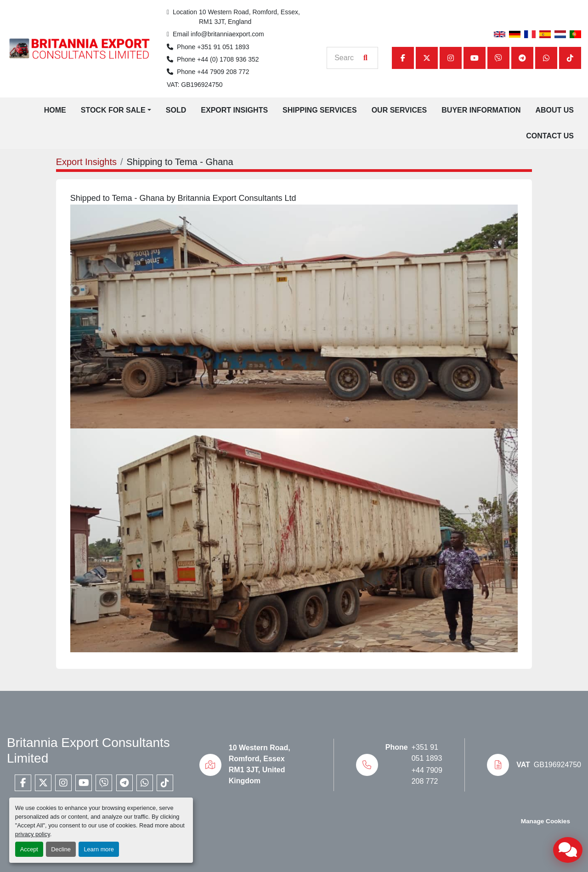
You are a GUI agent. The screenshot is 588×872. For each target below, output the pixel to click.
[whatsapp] (546, 58)
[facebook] (403, 58)
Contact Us (550, 136)
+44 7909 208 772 (223, 72)
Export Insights (234, 110)
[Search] (348, 58)
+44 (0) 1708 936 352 (228, 59)
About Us (554, 110)
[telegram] (522, 58)
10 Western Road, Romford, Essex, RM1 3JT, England (250, 17)
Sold (176, 110)
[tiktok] (570, 58)
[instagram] (451, 58)
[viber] (498, 58)
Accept (29, 849)
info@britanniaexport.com (227, 34)
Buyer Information (481, 110)
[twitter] (427, 58)
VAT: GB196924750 (195, 85)
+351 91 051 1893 (223, 47)
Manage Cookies (546, 821)
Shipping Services (320, 110)
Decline (61, 849)
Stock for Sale (113, 110)
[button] (116, 110)
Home (55, 110)
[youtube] (475, 58)
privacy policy (33, 834)
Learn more (99, 849)
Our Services (399, 110)
